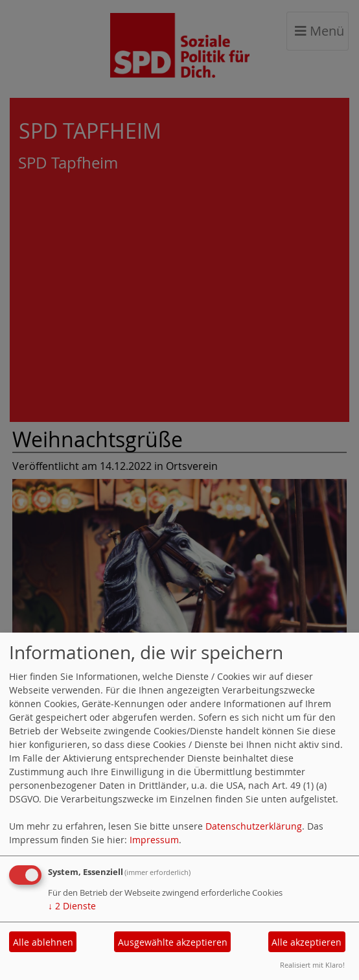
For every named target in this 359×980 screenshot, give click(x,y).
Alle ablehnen (43, 942)
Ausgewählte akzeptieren (173, 942)
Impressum (154, 840)
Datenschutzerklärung (254, 826)
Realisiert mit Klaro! (312, 965)
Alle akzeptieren (307, 942)
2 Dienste (72, 906)
